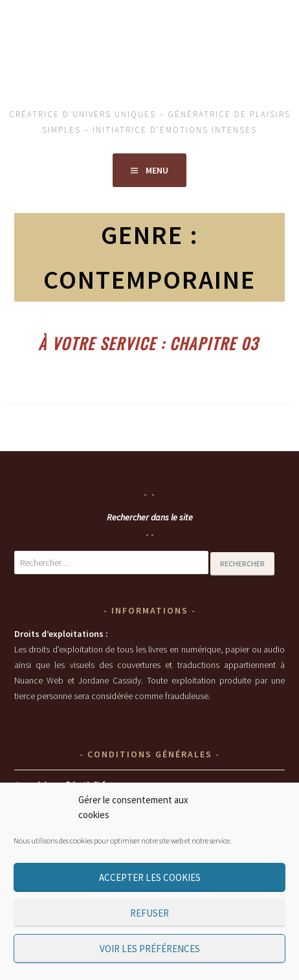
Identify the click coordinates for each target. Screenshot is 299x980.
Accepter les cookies (150, 877)
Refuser (149, 913)
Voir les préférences (150, 949)
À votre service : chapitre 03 (148, 343)
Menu (157, 170)
